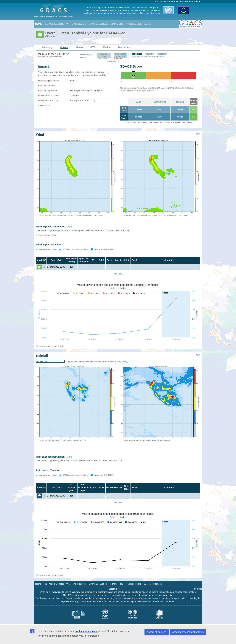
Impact (64, 47)
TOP (198, 134)
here (152, 91)
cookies (198, 589)
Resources (124, 47)
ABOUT (148, 24)
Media (106, 47)
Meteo (79, 47)
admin (197, 1)
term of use (160, 1)
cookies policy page (86, 631)
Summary (47, 47)
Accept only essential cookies (188, 632)
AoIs (70, 227)
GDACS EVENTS (54, 24)
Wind (138, 102)
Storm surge (160, 102)
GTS (93, 47)
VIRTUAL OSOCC (76, 24)
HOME (39, 24)
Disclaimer (114, 589)
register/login (186, 1)
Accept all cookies (157, 632)
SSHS (54, 235)
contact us (173, 1)
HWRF (149, 54)
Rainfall (180, 102)
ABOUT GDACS (153, 584)
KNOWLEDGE (134, 24)
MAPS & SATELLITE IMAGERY (106, 24)
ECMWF (162, 54)
